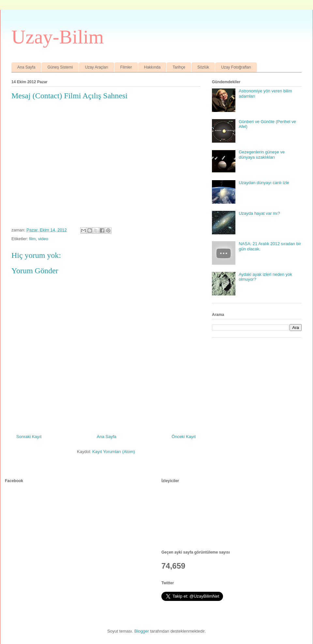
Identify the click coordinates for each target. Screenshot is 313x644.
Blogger (142, 631)
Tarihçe (179, 67)
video (43, 239)
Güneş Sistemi (60, 67)
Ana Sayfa (26, 67)
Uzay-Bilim (58, 37)
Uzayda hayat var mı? (259, 213)
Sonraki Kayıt (29, 437)
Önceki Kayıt (184, 437)
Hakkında (152, 67)
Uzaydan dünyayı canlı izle (264, 183)
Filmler (126, 67)
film (32, 239)
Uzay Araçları (96, 67)
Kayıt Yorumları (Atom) (114, 452)
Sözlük (203, 67)
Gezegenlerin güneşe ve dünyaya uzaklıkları (262, 155)
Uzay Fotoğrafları (236, 67)
